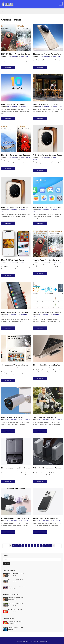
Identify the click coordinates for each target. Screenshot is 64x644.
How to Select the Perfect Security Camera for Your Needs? (15, 417)
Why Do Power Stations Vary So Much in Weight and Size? (47, 105)
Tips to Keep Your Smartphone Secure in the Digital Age (46, 260)
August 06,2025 (58, 470)
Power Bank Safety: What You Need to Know (46, 518)
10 (41, 546)
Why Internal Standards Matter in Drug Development (47, 312)
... (44, 546)
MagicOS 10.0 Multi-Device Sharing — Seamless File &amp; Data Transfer (15, 260)
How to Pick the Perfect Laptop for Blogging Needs (47, 365)
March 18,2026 (25, 56)
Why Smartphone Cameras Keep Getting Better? (47, 155)
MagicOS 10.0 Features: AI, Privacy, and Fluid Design (48, 207)
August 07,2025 (26, 420)
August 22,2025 (58, 367)
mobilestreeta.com (32, 642)
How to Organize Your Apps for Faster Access (15, 312)
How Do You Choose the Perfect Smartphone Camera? (15, 207)
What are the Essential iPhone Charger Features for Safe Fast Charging (47, 468)
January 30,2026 (58, 107)
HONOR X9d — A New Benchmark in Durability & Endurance (16, 54)
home (3, 11)
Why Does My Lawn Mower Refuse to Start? (45, 417)
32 (50, 546)
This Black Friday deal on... (16, 610)
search (7, 564)
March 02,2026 (57, 56)
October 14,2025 (58, 262)
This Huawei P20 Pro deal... (16, 580)
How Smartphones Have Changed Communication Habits (16, 155)
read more (8, 68)
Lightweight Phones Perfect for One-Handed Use (46, 54)
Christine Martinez (12, 56)
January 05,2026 (26, 157)
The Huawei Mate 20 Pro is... (16, 628)
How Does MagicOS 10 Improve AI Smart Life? (16, 105)
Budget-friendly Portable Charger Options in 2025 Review (16, 518)
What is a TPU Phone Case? (16, 574)
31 (47, 546)
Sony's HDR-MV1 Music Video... (17, 586)
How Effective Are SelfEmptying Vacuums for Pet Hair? (15, 468)
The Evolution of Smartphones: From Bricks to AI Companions (14, 365)
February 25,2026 (26, 107)
